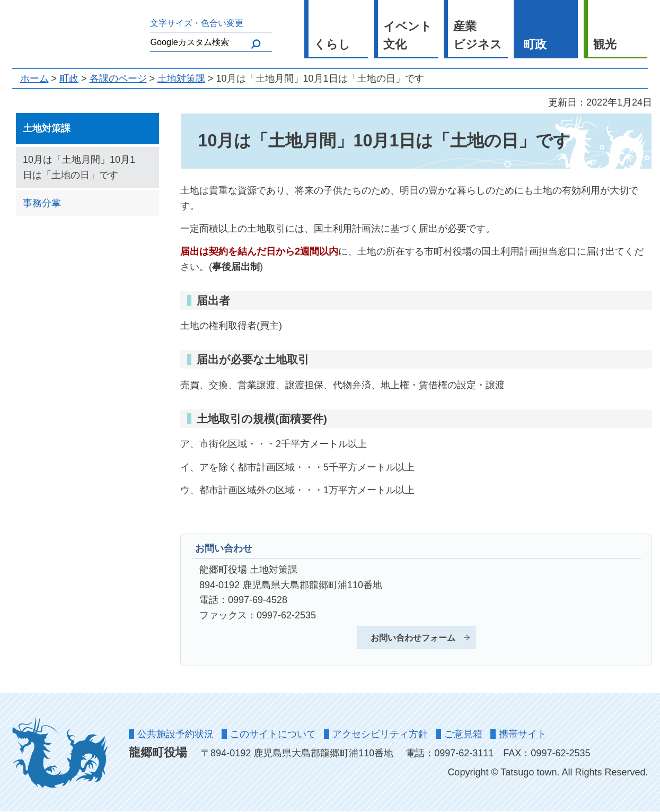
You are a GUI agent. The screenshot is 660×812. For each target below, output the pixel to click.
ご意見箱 (463, 734)
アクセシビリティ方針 (380, 734)
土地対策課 (181, 78)
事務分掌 (42, 203)
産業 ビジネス (478, 36)
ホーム (34, 78)
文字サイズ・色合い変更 (197, 23)
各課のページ (118, 78)
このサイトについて (273, 734)
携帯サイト (523, 734)
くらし (332, 44)
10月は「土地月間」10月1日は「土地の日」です (79, 167)
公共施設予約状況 (175, 734)
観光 (605, 44)
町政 (535, 44)
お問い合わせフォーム (413, 638)
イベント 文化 (408, 36)
